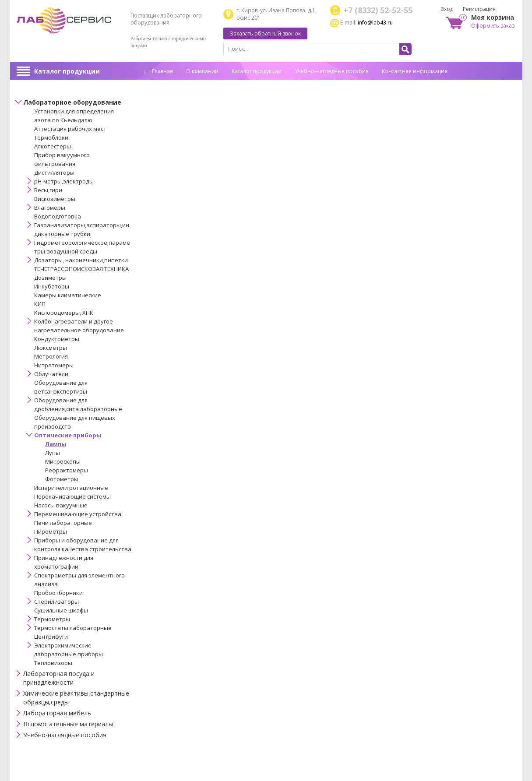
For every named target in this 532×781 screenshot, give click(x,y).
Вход (447, 9)
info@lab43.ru (375, 23)
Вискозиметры (55, 199)
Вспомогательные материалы (68, 724)
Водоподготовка (58, 216)
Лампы (56, 444)
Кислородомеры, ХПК (64, 313)
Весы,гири (48, 190)
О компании (202, 71)
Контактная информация (415, 71)
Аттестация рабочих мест (70, 129)
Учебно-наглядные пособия (332, 71)
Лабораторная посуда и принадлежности (59, 678)
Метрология (51, 356)
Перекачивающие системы (72, 496)
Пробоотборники (58, 593)
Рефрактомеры (67, 470)
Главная (159, 71)
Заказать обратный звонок (265, 33)
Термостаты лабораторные (73, 628)
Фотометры (62, 479)
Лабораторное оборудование (72, 102)
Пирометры (51, 531)
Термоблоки (51, 137)
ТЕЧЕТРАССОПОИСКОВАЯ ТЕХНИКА (81, 269)
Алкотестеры (53, 146)
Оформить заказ (493, 26)
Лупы (53, 453)
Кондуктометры (57, 339)
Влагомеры (50, 208)
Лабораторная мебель (57, 713)
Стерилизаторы (56, 602)
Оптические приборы (68, 435)
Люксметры (51, 348)
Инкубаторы (52, 286)
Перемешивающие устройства (78, 514)
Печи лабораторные (63, 523)
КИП (40, 304)
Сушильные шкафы (61, 610)
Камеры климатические (68, 295)
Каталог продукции (67, 71)
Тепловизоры (53, 663)
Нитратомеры (54, 365)
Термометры (52, 619)
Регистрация (479, 9)
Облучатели (51, 374)
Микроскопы (63, 461)
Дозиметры (50, 278)
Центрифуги (51, 637)
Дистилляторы (54, 172)
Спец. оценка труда (169, 85)
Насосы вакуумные (61, 505)
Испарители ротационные (71, 488)
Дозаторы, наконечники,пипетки (81, 260)
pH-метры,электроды (64, 181)
